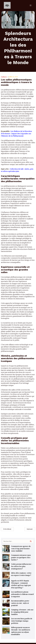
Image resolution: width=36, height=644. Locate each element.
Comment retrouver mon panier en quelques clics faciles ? (21, 557)
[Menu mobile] (31, 5)
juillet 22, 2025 (13, 77)
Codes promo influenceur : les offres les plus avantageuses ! (22, 566)
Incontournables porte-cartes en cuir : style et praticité (20, 603)
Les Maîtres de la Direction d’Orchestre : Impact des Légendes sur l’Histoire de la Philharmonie (16, 134)
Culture (4, 77)
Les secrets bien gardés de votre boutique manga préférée (22, 621)
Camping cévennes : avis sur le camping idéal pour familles (22, 612)
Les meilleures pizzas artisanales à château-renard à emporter (22, 594)
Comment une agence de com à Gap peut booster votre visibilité (21, 549)
